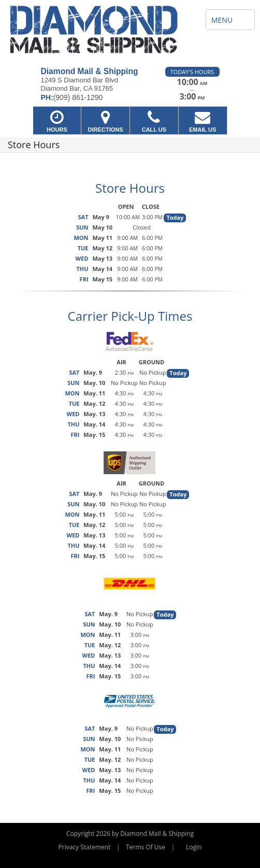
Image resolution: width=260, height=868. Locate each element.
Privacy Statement (85, 847)
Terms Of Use (146, 847)
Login (194, 847)
